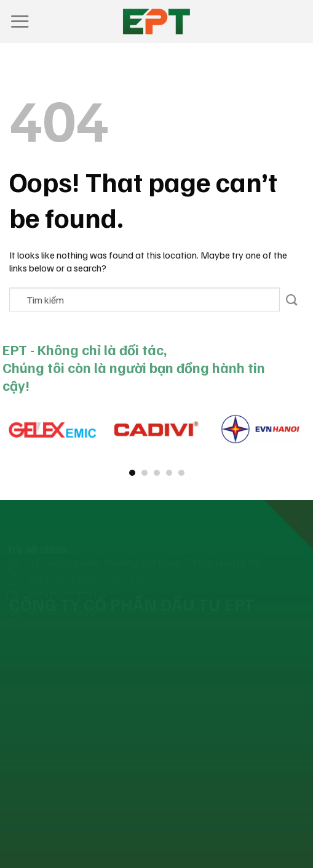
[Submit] (292, 299)
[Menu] (20, 21)
